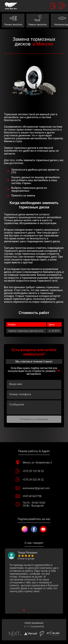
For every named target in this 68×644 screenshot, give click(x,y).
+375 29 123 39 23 (34, 471)
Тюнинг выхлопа (13, 21)
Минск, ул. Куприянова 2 (34, 462)
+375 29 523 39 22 (34, 480)
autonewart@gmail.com (34, 488)
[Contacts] (53, 6)
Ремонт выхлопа (38, 21)
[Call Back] (62, 6)
